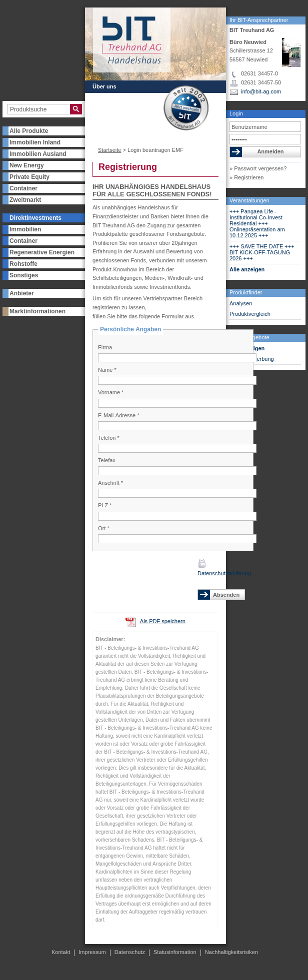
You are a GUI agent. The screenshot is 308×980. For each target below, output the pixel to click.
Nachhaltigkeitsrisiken (231, 952)
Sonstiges (24, 275)
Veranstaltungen (249, 200)
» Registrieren (246, 177)
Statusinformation (175, 952)
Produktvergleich (250, 314)
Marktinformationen (37, 311)
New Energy (27, 165)
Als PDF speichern (163, 621)
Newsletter (106, 104)
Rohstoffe (23, 264)
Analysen (241, 303)
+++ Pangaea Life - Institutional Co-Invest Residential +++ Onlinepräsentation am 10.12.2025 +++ (257, 223)
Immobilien (25, 229)
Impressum (92, 952)
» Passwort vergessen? (258, 168)
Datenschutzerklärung (224, 573)
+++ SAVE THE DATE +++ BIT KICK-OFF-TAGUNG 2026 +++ (262, 252)
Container (23, 188)
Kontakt (136, 122)
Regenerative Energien (42, 252)
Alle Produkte (29, 131)
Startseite (109, 150)
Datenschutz (130, 952)
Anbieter (22, 293)
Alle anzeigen (247, 269)
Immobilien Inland (35, 142)
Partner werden (112, 95)
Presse (101, 122)
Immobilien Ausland (38, 154)
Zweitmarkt (25, 200)
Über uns (104, 86)
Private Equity (29, 177)
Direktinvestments (35, 218)
